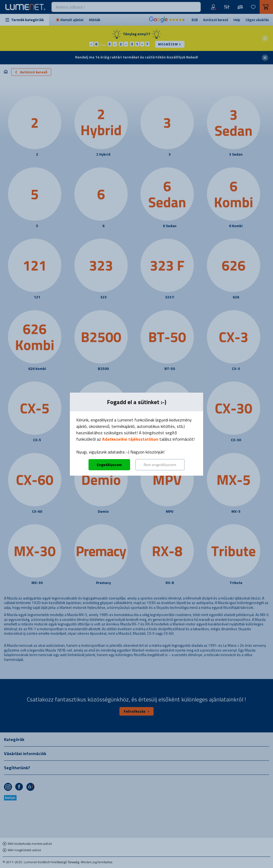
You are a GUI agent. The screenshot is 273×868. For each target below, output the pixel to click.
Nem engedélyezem (160, 465)
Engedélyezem (109, 465)
